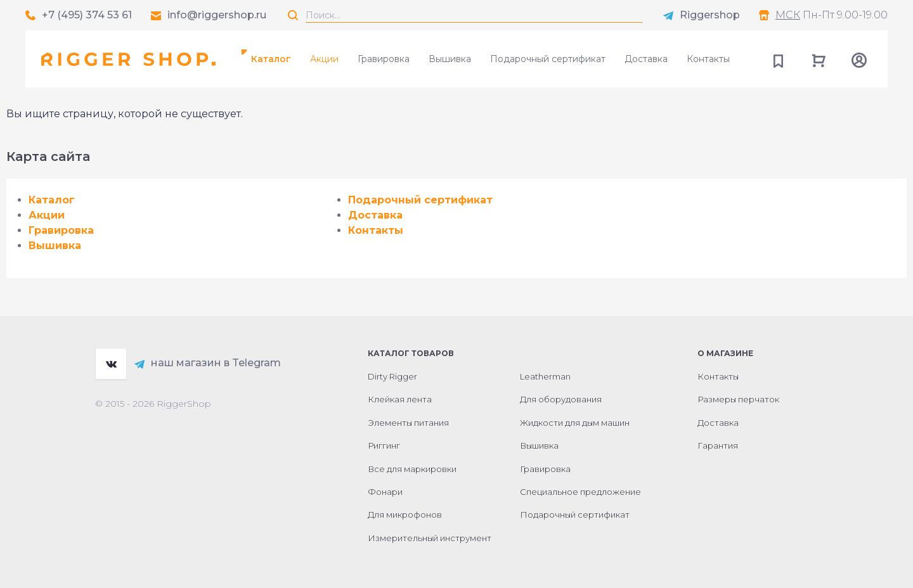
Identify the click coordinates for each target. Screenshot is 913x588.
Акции (324, 59)
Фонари (385, 492)
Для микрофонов (405, 514)
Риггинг (384, 445)
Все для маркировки (412, 469)
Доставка (646, 59)
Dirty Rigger (392, 376)
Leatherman (545, 376)
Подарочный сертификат (548, 59)
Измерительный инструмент (430, 538)
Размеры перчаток (738, 399)
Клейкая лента (400, 399)
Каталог (271, 59)
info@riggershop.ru (217, 15)
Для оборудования (561, 399)
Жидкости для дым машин (575, 423)
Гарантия (718, 445)
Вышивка (450, 59)
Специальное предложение (580, 492)
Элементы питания (408, 423)
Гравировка (384, 59)
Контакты (708, 59)
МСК (788, 15)
